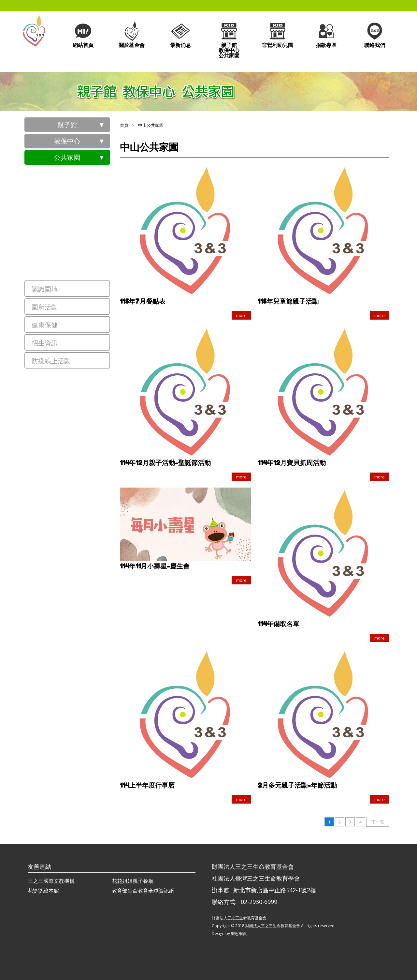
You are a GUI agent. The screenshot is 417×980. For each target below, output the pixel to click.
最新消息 (180, 34)
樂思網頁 (239, 934)
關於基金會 (132, 34)
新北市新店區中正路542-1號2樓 (275, 890)
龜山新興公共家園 (83, 381)
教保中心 (67, 141)
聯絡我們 (375, 34)
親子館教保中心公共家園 (229, 40)
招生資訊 (45, 343)
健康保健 (45, 325)
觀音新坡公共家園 (83, 404)
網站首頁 (83, 34)
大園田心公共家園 (83, 426)
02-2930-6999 (259, 902)
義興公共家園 (77, 200)
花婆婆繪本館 (43, 891)
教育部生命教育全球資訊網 (143, 891)
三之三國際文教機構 (51, 881)
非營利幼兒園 (278, 34)
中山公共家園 (77, 268)
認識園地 (45, 289)
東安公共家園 (77, 177)
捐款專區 (326, 34)
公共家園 (67, 157)
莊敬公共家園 (77, 223)
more (241, 315)
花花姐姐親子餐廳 (133, 881)
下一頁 (378, 822)
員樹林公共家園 (80, 245)
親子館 (67, 125)
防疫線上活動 (51, 361)
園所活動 (45, 307)
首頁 (124, 125)
